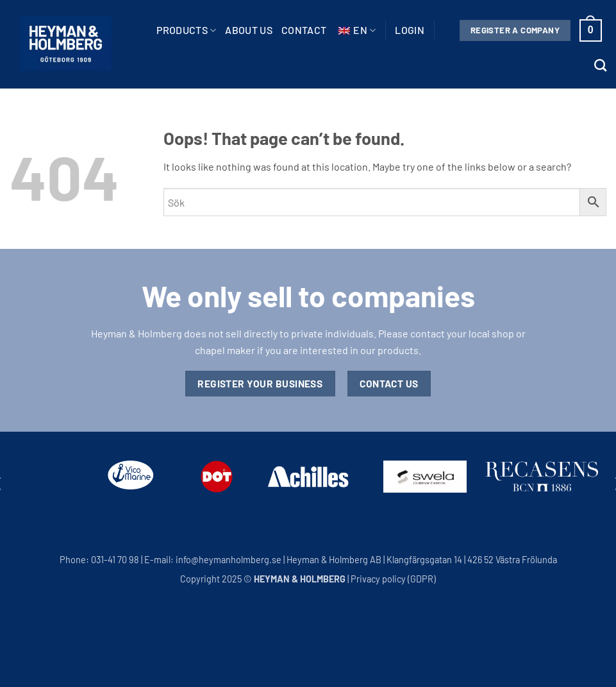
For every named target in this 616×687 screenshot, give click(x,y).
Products (186, 30)
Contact (304, 30)
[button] (410, 30)
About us (249, 30)
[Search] (600, 65)
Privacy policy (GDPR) (393, 579)
